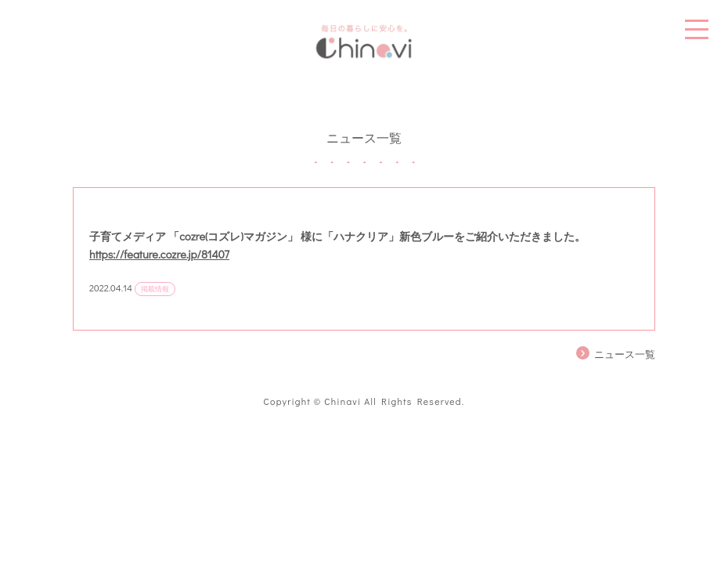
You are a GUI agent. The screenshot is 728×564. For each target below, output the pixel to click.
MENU (697, 29)
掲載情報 (155, 289)
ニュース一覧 (625, 354)
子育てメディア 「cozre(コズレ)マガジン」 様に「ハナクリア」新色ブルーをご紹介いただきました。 (337, 236)
